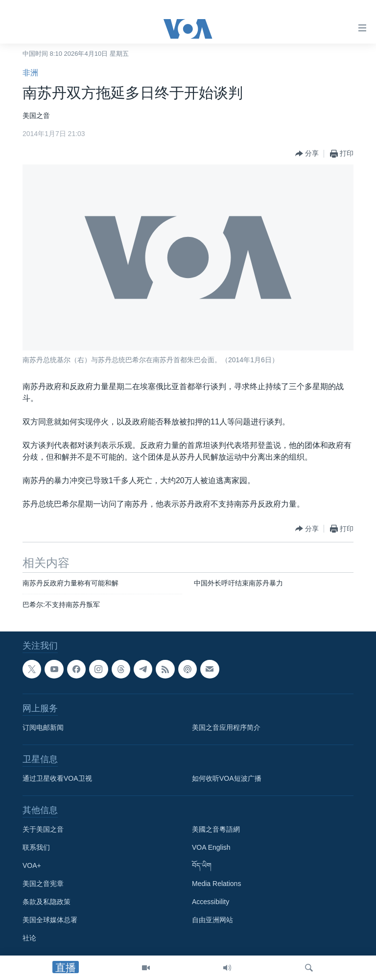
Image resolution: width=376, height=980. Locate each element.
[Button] (307, 154)
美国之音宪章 (43, 884)
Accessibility (211, 902)
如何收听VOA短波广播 (227, 778)
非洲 (30, 73)
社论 (29, 938)
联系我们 (36, 847)
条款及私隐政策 (47, 902)
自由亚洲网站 (212, 920)
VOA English (211, 847)
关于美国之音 (43, 829)
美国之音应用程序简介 (226, 727)
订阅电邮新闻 (43, 727)
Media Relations (216, 884)
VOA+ (32, 865)
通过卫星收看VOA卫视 (57, 778)
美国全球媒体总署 (50, 920)
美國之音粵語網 (216, 829)
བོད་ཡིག (202, 865)
